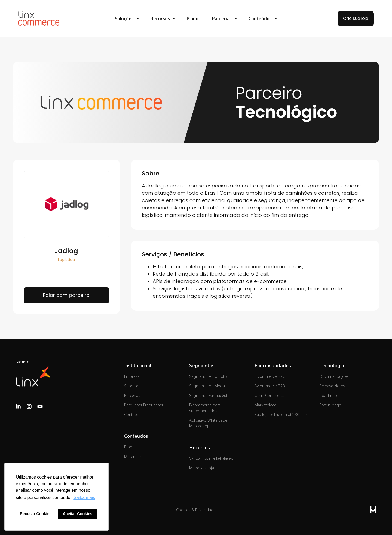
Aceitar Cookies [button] (77, 514)
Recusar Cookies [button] (36, 514)
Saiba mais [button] (84, 498)
